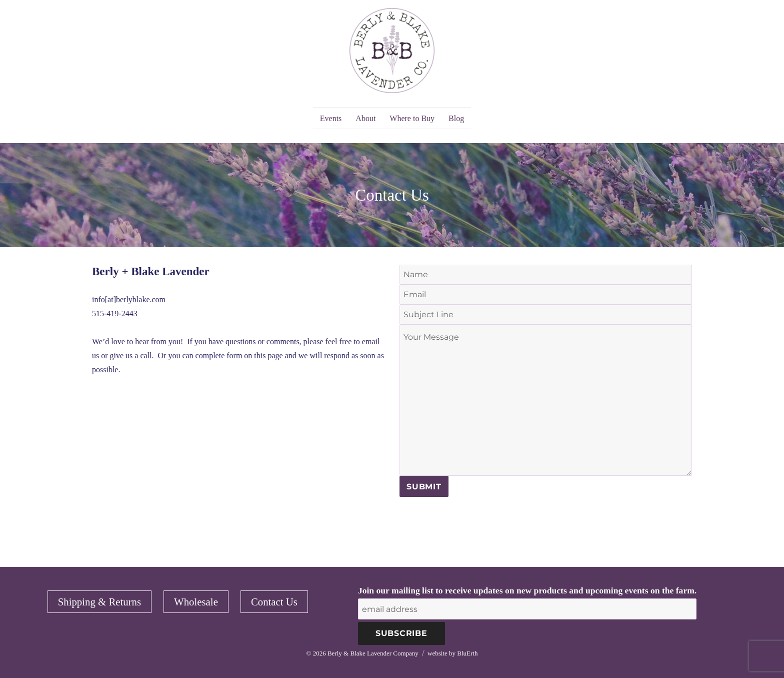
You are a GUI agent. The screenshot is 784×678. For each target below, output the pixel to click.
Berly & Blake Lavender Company (373, 653)
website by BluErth (452, 653)
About (365, 118)
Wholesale (196, 602)
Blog (456, 118)
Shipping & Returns (99, 602)
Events (331, 118)
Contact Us (274, 602)
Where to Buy (412, 118)
